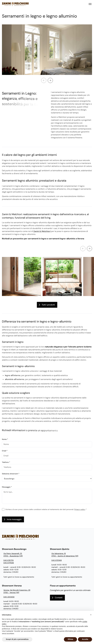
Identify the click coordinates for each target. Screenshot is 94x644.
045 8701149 (57, 560)
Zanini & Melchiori (42, 231)
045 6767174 (9, 560)
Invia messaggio (14, 519)
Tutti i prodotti (48, 305)
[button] (91, 615)
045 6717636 (9, 563)
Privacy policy (80, 509)
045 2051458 (9, 597)
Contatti (59, 598)
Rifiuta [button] (70, 639)
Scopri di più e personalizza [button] (17, 639)
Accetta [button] (85, 639)
